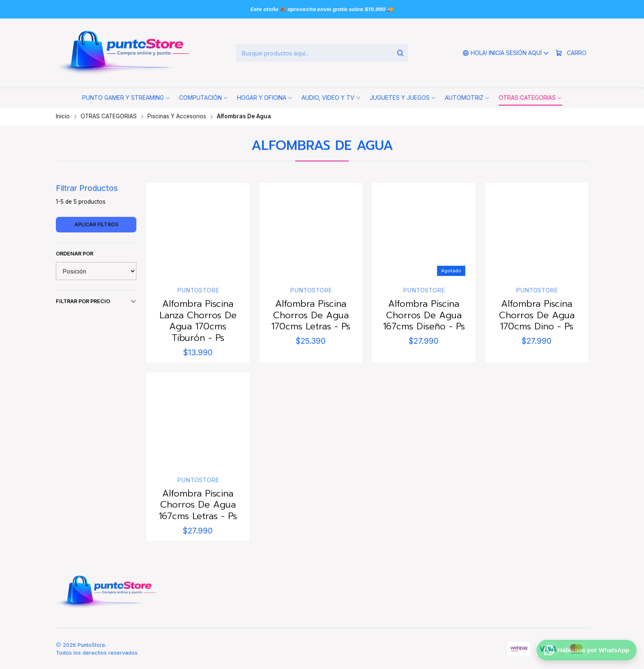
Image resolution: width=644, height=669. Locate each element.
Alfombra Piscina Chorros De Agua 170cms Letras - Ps (311, 315)
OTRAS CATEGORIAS (109, 117)
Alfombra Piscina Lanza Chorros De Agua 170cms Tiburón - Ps (198, 321)
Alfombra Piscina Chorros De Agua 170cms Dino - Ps (537, 315)
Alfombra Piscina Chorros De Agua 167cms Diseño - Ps (424, 315)
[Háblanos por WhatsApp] (586, 649)
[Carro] (571, 53)
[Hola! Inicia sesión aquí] (506, 53)
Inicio (63, 117)
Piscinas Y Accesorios (177, 117)
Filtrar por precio (96, 301)
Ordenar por (75, 254)
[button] (126, 98)
